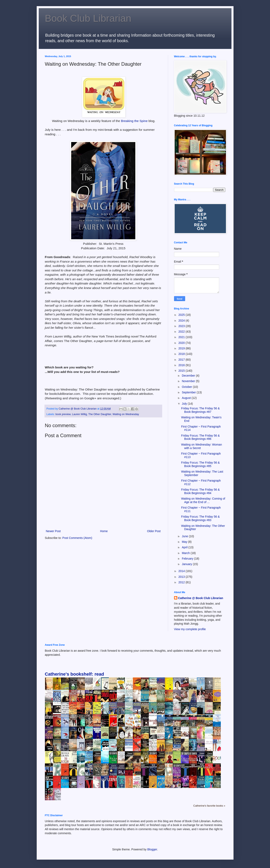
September (189, 392)
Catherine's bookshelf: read (75, 674)
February (188, 559)
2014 (182, 571)
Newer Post (53, 531)
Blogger (152, 849)
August (187, 398)
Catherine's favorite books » (209, 806)
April (185, 547)
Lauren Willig (79, 414)
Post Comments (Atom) (77, 538)
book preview (63, 414)
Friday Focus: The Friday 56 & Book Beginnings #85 (200, 464)
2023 (182, 326)
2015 (182, 371)
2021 (182, 337)
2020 (182, 343)
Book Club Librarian (88, 18)
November (189, 381)
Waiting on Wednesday (126, 414)
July (185, 404)
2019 (182, 348)
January (187, 564)
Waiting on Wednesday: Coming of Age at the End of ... (203, 500)
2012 (182, 582)
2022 (182, 332)
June (185, 536)
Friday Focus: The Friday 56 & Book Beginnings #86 (200, 437)
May (185, 542)
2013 (182, 577)
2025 (182, 315)
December (189, 376)
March (186, 553)
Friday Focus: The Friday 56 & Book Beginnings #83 (200, 518)
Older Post (154, 531)
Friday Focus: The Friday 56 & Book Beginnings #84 (200, 491)
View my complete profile (190, 629)
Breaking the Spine (134, 121)
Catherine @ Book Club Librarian (201, 598)
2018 (182, 354)
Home (104, 531)
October (187, 387)
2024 (182, 321)
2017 (182, 360)
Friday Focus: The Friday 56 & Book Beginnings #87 (200, 410)
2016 (182, 365)
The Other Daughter (100, 414)
